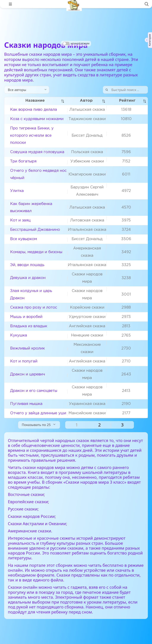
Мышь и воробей (26, 317)
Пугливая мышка (26, 404)
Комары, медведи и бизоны (36, 252)
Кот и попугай (24, 361)
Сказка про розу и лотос (34, 307)
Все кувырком (24, 239)
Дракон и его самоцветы (34, 391)
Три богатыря (23, 161)
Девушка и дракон (28, 278)
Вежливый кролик (27, 348)
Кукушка (19, 335)
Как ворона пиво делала (34, 110)
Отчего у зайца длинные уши (38, 413)
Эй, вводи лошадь (27, 265)
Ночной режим (80, 43)
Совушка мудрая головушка (37, 152)
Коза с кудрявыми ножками (37, 119)
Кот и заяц (20, 220)
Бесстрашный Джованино (35, 230)
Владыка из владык (29, 326)
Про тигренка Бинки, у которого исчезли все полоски (32, 136)
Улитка (17, 191)
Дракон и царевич (28, 374)
